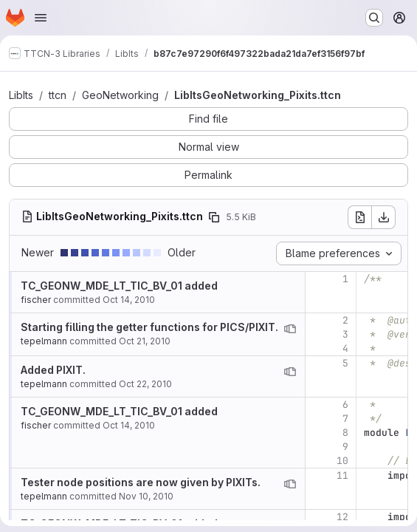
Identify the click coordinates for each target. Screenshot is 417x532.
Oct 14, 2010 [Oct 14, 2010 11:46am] (129, 300)
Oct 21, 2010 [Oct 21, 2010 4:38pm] (145, 341)
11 (342, 475)
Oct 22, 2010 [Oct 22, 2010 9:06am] (145, 384)
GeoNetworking (120, 95)
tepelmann (44, 341)
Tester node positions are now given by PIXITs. (141, 482)
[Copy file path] (214, 217)
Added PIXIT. (53, 370)
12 (342, 517)
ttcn (58, 95)
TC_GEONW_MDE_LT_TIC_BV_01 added (119, 286)
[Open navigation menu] (41, 18)
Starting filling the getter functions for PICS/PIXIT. (149, 327)
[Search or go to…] (374, 18)
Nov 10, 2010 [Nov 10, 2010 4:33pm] (146, 496)
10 (342, 461)
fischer (36, 300)
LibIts (21, 95)
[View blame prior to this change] (290, 329)
